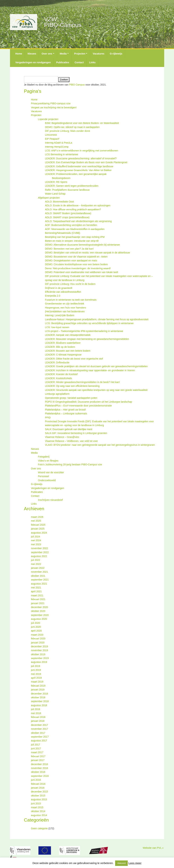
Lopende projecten (48, 119)
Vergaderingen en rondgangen (33, 62)
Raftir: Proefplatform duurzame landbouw (67, 190)
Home (19, 54)
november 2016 (40, 768)
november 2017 (40, 729)
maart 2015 (37, 807)
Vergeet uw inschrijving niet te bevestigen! (54, 107)
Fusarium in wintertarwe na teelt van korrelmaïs (71, 300)
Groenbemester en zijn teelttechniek (65, 304)
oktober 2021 (38, 576)
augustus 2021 (39, 584)
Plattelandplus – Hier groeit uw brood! (65, 410)
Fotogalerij (44, 457)
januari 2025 (38, 529)
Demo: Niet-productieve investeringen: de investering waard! (78, 268)
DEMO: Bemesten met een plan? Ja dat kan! (69, 249)
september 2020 (40, 615)
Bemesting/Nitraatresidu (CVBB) (63, 233)
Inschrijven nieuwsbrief (50, 500)
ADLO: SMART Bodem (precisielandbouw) (68, 213)
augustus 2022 (39, 556)
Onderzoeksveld (47, 480)
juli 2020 (36, 623)
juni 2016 (36, 780)
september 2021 (40, 580)
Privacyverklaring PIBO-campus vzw (51, 103)
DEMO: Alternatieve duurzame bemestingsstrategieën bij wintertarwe (82, 245)
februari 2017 (38, 756)
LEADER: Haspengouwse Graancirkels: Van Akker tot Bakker (78, 170)
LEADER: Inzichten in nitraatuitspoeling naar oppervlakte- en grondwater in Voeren (90, 370)
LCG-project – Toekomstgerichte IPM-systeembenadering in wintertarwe (84, 331)
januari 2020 (38, 643)
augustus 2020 (39, 619)
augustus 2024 (39, 533)
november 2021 (40, 572)
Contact (79, 62)
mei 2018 (36, 713)
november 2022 (40, 548)
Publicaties (63, 62)
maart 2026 (37, 517)
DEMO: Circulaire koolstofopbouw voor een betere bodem (76, 264)
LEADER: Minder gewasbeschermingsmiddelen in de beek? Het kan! (82, 382)
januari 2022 (38, 568)
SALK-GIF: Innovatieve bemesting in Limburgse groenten (76, 433)
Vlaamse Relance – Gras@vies (62, 437)
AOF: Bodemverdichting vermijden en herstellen (71, 225)
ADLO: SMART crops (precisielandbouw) (67, 217)
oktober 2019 (38, 654)
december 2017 (40, 725)
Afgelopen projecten (49, 198)
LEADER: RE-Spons (56, 182)
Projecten (80, 54)
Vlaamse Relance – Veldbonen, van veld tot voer (71, 441)
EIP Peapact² (52, 139)
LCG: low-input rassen (57, 327)
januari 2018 (38, 721)
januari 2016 (38, 788)
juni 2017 (36, 748)
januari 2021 (38, 603)
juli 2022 (36, 560)
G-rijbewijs (116, 54)
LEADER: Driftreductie (57, 362)
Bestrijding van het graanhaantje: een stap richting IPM (75, 237)
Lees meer (135, 863)
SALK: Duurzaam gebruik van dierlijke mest (69, 429)
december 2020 (40, 607)
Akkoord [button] (121, 863)
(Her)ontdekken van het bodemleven (65, 311)
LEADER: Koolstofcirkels (59, 378)
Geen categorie (39, 828)
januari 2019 (38, 690)
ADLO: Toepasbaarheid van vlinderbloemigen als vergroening (78, 221)
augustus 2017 (39, 741)
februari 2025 (38, 525)
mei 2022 (36, 564)
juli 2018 (36, 709)
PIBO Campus (77, 85)
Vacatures (98, 54)
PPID (48, 418)
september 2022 (40, 552)
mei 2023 (36, 544)
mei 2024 (36, 540)
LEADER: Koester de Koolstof (61, 374)
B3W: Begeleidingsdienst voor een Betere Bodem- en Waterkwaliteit (82, 123)
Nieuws (32, 54)
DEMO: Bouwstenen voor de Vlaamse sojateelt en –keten (76, 257)
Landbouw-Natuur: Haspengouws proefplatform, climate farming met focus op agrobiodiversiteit (97, 319)
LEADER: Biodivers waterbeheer (63, 343)
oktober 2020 (38, 611)
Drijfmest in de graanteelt (59, 288)
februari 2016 (38, 784)
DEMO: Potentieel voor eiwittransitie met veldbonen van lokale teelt (82, 272)
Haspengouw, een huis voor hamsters (66, 308)
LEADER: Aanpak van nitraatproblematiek (68, 335)
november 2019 (40, 650)
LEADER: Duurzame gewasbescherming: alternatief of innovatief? (81, 158)
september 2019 (40, 658)
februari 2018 (38, 717)
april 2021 (36, 591)
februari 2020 (38, 639)
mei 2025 (36, 521)
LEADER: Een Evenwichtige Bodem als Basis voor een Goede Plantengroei (86, 162)
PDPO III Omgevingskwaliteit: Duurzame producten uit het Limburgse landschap (89, 402)
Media (63, 54)
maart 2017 (37, 752)
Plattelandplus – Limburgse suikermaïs (66, 413)
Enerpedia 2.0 (53, 296)
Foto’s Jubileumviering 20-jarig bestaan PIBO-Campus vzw (70, 464)
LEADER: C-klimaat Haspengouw (63, 355)
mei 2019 (36, 674)
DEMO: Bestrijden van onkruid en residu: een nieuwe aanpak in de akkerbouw (88, 253)
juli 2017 (36, 745)
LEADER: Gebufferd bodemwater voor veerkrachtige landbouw (79, 166)
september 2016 (40, 776)
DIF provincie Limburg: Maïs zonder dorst (68, 131)
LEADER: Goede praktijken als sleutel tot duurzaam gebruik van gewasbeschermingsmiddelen (96, 366)
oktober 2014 (38, 811)
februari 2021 (38, 599)
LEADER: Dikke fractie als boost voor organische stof (74, 359)
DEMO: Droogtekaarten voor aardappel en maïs (71, 260)
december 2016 (40, 764)
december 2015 (40, 792)
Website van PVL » (153, 848)
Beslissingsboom (61, 178)
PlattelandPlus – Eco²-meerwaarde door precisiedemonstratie (78, 406)
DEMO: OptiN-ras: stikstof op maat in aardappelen (72, 127)
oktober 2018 (38, 697)
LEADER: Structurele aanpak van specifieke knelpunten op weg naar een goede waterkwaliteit (96, 390)
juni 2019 (36, 670)
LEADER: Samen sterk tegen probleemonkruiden (72, 186)
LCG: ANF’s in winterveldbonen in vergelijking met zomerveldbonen (82, 151)
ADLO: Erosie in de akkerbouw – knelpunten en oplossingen (78, 205)
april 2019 (36, 678)
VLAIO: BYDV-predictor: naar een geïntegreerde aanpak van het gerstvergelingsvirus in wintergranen (100, 445)
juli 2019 (36, 666)
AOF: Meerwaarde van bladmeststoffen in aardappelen (75, 229)
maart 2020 (37, 635)
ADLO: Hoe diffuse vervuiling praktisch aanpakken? (73, 209)
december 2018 (40, 694)
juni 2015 (36, 803)
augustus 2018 (39, 705)
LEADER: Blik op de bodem (60, 347)
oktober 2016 (38, 772)
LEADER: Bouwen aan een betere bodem (68, 351)
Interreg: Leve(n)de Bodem (60, 315)
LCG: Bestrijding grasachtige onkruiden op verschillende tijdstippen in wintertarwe (89, 323)
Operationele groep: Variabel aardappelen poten (71, 398)
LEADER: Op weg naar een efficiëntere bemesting (72, 386)
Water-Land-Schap (55, 194)
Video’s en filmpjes (48, 461)
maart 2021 (37, 595)
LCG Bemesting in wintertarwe (62, 154)
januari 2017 (38, 760)
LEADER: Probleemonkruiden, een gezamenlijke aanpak (76, 174)
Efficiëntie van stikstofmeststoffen (63, 292)
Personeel (44, 476)
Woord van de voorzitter (51, 472)
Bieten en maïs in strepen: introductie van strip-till (72, 241)
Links (92, 62)
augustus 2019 (39, 662)
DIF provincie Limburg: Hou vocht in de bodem (70, 284)
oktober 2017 (38, 733)
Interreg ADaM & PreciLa (59, 143)
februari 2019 (38, 686)
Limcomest (51, 135)
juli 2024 (36, 537)
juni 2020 (36, 627)
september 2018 (40, 701)
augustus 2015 (39, 799)
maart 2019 (37, 682)
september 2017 (40, 737)
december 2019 (40, 646)
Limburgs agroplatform (57, 394)
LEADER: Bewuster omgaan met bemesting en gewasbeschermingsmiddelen (87, 339)
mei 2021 (36, 588)
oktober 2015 (38, 796)
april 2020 (36, 631)
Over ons (47, 54)
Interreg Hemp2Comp (57, 147)
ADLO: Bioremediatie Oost (59, 202)
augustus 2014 (39, 815)
